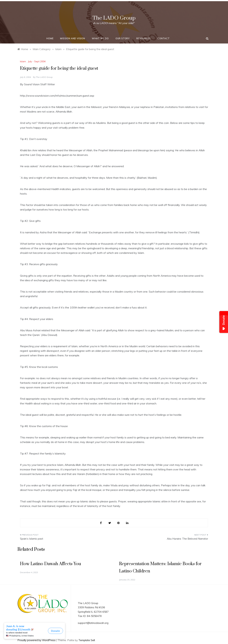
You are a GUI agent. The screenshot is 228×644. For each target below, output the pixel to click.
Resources (144, 38)
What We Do (100, 38)
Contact (164, 38)
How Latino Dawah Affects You (50, 564)
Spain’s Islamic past (32, 539)
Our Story (123, 38)
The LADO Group (114, 18)
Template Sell (87, 640)
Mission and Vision (72, 38)
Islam (23, 61)
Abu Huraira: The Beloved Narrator (187, 539)
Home (50, 38)
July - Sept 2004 (37, 61)
